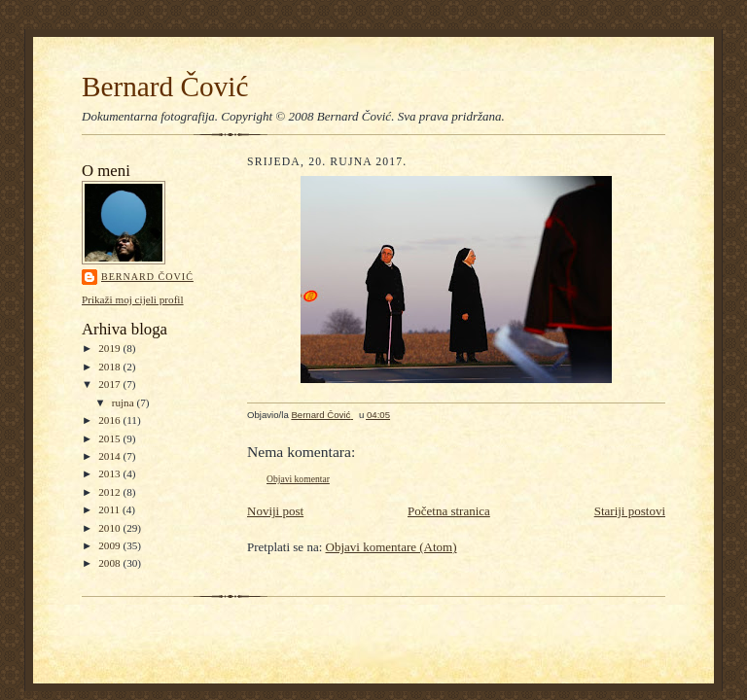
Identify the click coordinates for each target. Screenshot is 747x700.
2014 (110, 456)
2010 (110, 528)
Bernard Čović (165, 87)
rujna (124, 402)
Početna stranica (449, 511)
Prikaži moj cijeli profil (133, 299)
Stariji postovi (630, 511)
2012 (110, 492)
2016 (110, 420)
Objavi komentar (298, 479)
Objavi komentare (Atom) (391, 547)
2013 (110, 473)
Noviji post (275, 511)
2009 (110, 545)
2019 (110, 348)
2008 (110, 563)
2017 (110, 384)
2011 (110, 509)
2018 (110, 367)
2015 (110, 438)
